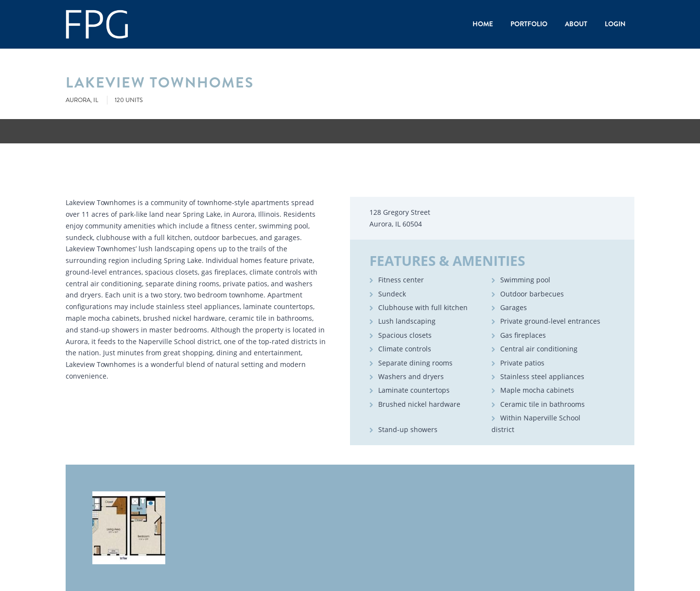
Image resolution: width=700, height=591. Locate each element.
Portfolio (529, 24)
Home (483, 24)
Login (615, 24)
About (576, 24)
